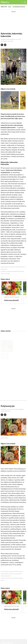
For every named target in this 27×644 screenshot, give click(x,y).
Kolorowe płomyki (12, 300)
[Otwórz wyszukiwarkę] (22, 2)
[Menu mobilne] (25, 2)
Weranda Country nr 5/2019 (12, 297)
